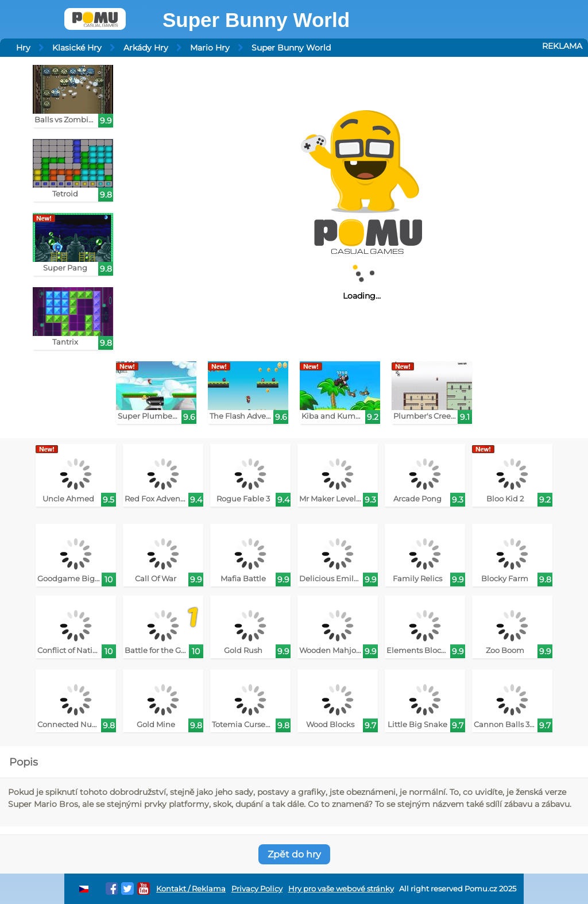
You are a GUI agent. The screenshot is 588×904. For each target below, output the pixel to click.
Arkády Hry (146, 48)
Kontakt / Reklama (191, 889)
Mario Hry (210, 48)
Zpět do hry (294, 854)
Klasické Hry (77, 48)
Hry (23, 48)
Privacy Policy (257, 889)
